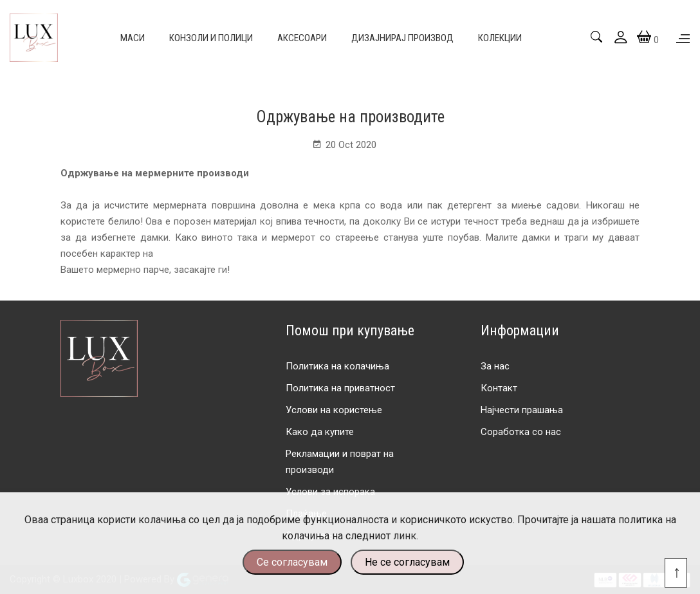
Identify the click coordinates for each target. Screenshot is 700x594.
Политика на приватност (340, 388)
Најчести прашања (522, 410)
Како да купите (320, 432)
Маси (133, 38)
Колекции (500, 38)
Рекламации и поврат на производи (340, 462)
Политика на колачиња (337, 366)
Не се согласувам (407, 562)
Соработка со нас (521, 432)
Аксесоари (302, 38)
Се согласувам (292, 562)
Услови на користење (334, 410)
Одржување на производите (350, 117)
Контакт (499, 388)
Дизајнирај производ (402, 38)
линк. (406, 536)
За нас (495, 366)
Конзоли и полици (211, 38)
